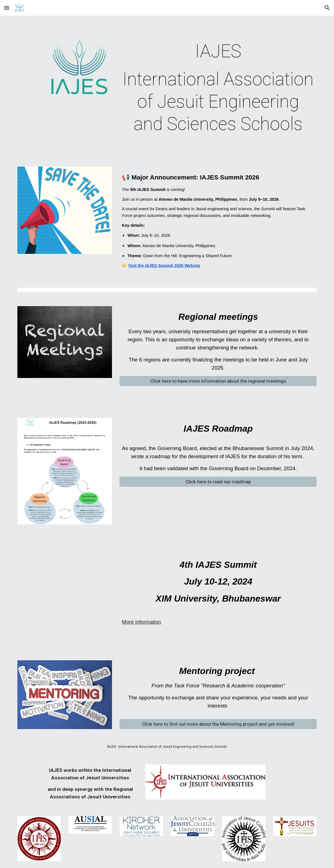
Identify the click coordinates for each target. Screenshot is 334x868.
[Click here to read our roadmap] (218, 482)
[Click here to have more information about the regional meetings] (218, 381)
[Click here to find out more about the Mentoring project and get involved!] (218, 724)
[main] (218, 88)
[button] (7, 8)
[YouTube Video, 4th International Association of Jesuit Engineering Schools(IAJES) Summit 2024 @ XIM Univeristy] (65, 588)
